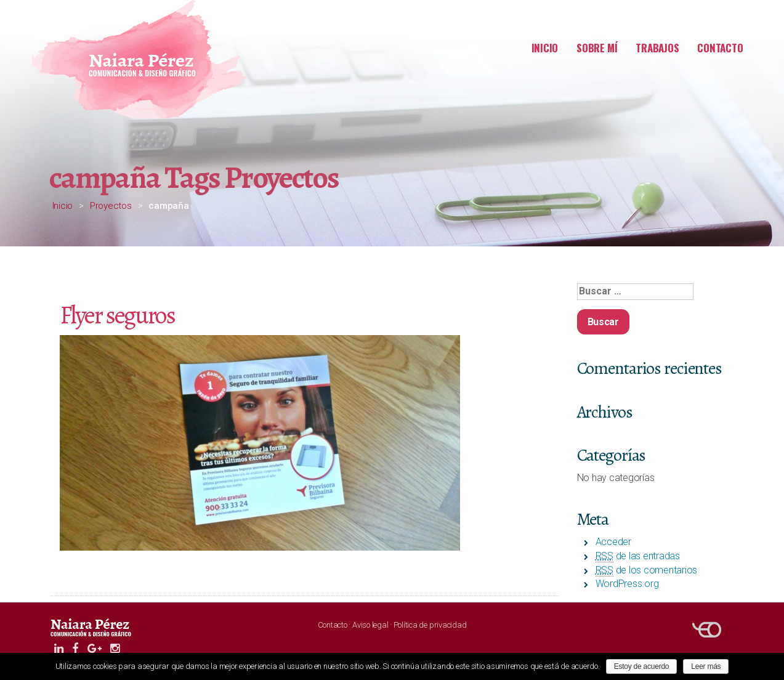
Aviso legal (370, 625)
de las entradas (638, 556)
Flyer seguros (117, 315)
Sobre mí (597, 48)
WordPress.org (627, 584)
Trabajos (657, 48)
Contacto (720, 48)
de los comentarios (647, 570)
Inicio (545, 48)
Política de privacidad (430, 625)
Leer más (706, 666)
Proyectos (111, 206)
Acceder (613, 542)
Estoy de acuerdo (642, 666)
